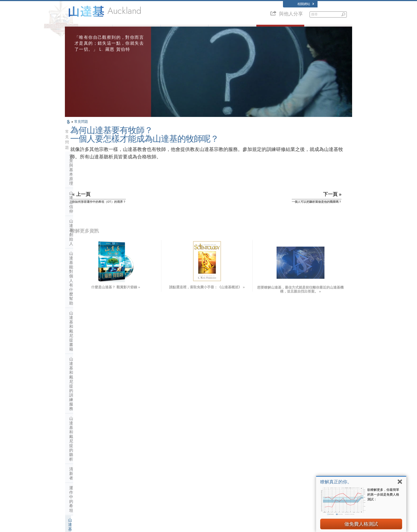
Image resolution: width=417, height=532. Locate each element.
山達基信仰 (79, 159)
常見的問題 (280, 30)
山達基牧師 (78, 237)
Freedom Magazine (286, 478)
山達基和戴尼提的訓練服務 (93, 198)
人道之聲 (202, 448)
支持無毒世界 (282, 489)
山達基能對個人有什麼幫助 (93, 178)
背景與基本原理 (83, 149)
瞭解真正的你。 (336, 482)
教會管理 (77, 349)
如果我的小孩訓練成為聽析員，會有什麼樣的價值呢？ (95, 282)
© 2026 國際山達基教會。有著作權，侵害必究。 (96, 526)
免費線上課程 (205, 468)
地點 (199, 484)
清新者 (75, 218)
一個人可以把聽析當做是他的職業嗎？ (95, 268)
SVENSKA (134, 452)
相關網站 (306, 4)
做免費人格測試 (361, 524)
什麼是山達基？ (185, 30)
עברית (72, 462)
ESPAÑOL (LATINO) (140, 457)
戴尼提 (278, 442)
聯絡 (199, 478)
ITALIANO (133, 472)
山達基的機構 (81, 339)
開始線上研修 (282, 463)
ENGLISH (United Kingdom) (86, 446)
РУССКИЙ (74, 473)
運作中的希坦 (81, 227)
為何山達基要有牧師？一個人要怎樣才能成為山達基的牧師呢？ (95, 252)
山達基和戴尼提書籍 (87, 188)
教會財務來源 (81, 378)
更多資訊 (202, 473)
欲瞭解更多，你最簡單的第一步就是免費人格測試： (383, 495)
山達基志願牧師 (284, 468)
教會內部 (77, 309)
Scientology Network (287, 448)
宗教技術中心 (81, 359)
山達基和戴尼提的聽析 (89, 208)
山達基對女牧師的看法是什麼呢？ (95, 296)
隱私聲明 (300, 526)
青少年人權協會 (284, 499)
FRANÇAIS (75, 457)
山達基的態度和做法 (87, 319)
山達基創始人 (81, 168)
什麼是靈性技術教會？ (89, 368)
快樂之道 (279, 484)
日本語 (72, 468)
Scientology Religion (287, 453)
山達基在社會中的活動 (89, 388)
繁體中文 (73, 478)
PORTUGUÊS (136, 477)
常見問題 (81, 130)
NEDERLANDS (78, 484)
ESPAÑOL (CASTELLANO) (144, 462)
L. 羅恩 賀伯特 (137, 30)
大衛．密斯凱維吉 (285, 458)
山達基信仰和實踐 (208, 442)
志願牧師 (232, 30)
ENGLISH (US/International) (86, 441)
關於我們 (89, 30)
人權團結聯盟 (282, 494)
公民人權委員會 (284, 504)
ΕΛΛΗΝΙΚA (134, 467)
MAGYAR (133, 441)
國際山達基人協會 (285, 473)
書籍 (328, 30)
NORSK (132, 446)
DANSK (73, 452)
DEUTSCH (75, 489)
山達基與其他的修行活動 (91, 329)
